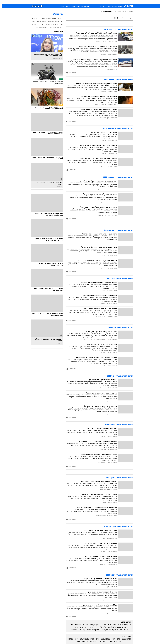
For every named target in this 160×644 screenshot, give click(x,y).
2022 (106, 639)
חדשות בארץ (101, 6)
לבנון (54, 25)
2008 (87, 642)
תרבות (99, 2)
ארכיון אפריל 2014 (119, 630)
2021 (101, 639)
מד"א (41, 25)
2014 (119, 642)
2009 (92, 642)
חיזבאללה (36, 22)
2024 (117, 639)
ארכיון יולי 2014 (103, 627)
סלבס (93, 2)
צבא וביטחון (110, 6)
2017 (80, 639)
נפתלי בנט (58, 28)
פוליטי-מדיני (92, 6)
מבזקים (117, 6)
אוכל (81, 2)
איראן (52, 19)
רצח (43, 28)
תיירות (68, 2)
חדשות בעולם (82, 6)
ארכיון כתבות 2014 (106, 12)
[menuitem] (120, 2)
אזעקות (58, 19)
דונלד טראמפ (48, 22)
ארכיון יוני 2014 (91, 627)
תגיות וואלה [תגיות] (56, 14)
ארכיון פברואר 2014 (90, 630)
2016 (75, 639)
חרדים (59, 25)
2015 (69, 639)
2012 (108, 642)
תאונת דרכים (37, 28)
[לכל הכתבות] (97, 73)
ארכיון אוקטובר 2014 (91, 625)
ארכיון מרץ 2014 (105, 630)
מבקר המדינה (48, 25)
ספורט (114, 2)
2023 (111, 639)
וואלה (129, 12)
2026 (127, 639)
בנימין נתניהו (57, 22)
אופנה (52, 2)
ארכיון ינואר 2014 (75, 630)
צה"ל (52, 28)
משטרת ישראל (34, 25)
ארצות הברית (38, 19)
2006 (76, 642)
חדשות (121, 2)
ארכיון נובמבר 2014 (107, 625)
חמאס (31, 22)
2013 (113, 642)
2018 (85, 639)
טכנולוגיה (60, 2)
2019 (90, 639)
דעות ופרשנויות (72, 6)
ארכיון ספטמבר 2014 (75, 625)
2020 (96, 639)
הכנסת (42, 22)
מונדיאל (106, 2)
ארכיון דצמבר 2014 (122, 625)
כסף (87, 2)
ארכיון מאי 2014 (78, 627)
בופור (31, 18)
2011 (103, 642)
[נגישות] (3, 2)
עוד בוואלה (62, 6)
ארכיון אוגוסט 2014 (117, 627)
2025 (122, 639)
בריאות (75, 2)
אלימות (46, 19)
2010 (98, 642)
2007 (82, 642)
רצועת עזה (47, 28)
